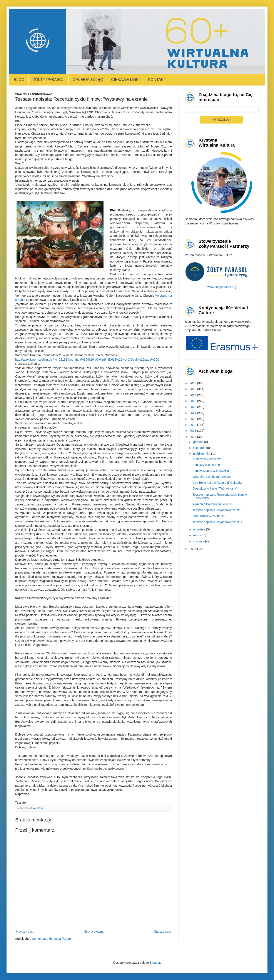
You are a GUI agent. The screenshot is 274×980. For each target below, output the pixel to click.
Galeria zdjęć (88, 80)
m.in (72, 291)
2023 (193, 401)
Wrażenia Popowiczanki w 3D (212, 504)
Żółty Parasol (48, 80)
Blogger (155, 963)
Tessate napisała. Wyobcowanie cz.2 (217, 510)
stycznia (199, 541)
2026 (193, 383)
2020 (193, 419)
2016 (193, 549)
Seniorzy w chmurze (206, 465)
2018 (193, 431)
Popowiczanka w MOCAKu (211, 471)
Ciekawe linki (125, 80)
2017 (193, 437)
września (200, 529)
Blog (19, 80)
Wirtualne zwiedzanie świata (212, 477)
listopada (200, 448)
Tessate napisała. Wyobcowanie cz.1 (217, 522)
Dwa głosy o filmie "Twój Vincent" (215, 488)
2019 (193, 425)
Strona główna (94, 932)
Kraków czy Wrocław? (207, 459)
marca (198, 535)
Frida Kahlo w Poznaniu (209, 516)
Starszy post (162, 932)
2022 (193, 407)
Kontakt (157, 80)
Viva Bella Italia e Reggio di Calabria (217, 483)
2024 (193, 395)
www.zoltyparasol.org (222, 287)
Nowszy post (25, 932)
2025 (193, 389)
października (202, 454)
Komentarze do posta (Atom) (51, 939)
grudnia (199, 442)
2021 (193, 413)
